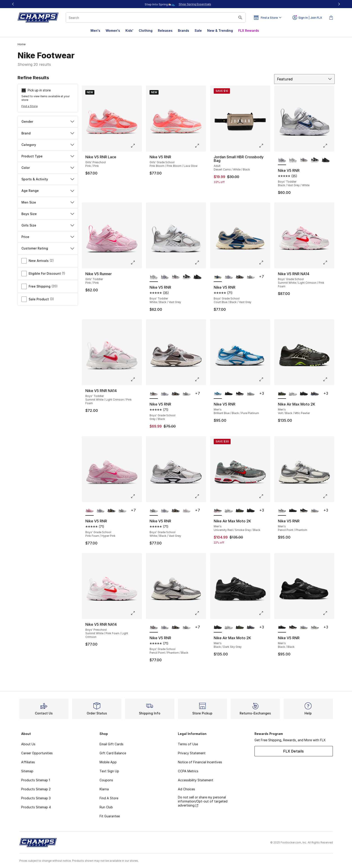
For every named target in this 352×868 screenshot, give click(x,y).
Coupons (106, 780)
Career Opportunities (37, 753)
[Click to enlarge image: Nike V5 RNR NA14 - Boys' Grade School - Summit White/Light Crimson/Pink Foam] (328, 263)
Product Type (48, 156)
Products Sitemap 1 (36, 780)
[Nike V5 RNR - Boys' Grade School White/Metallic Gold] (187, 511)
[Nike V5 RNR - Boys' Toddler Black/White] (315, 160)
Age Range (48, 191)
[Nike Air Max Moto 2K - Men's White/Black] (293, 394)
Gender (48, 121)
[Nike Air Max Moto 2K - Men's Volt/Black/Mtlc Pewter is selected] (282, 394)
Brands (184, 31)
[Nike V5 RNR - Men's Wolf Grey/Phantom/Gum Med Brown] (251, 394)
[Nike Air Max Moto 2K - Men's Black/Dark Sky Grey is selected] (218, 628)
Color (48, 168)
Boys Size (48, 214)
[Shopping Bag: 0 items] (331, 18)
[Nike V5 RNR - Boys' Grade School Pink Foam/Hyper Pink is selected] (90, 511)
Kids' (129, 31)
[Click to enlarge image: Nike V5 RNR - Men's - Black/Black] (328, 613)
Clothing (146, 31)
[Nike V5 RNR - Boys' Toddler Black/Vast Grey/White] (165, 277)
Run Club (106, 807)
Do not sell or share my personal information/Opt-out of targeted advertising (203, 801)
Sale (198, 31)
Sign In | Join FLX (307, 18)
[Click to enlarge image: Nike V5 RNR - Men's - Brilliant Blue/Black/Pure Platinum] (264, 379)
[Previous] (13, 4)
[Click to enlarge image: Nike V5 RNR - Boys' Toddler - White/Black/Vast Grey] (200, 263)
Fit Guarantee (110, 816)
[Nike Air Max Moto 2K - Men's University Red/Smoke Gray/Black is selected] (218, 511)
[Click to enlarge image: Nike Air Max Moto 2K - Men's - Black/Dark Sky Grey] (264, 613)
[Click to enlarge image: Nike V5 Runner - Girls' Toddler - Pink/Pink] (136, 263)
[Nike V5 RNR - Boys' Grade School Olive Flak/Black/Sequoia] (240, 277)
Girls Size (48, 225)
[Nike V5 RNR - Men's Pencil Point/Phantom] (315, 628)
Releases (165, 31)
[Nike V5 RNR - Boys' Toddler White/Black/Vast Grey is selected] (154, 277)
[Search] (156, 18)
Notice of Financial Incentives (200, 762)
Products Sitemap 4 (36, 807)
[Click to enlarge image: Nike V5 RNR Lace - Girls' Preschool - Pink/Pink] (136, 146)
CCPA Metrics (188, 771)
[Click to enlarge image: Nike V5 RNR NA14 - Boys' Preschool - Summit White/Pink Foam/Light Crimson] (136, 613)
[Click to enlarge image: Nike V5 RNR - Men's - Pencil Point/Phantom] (328, 496)
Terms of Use (188, 744)
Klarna (104, 789)
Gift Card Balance (113, 753)
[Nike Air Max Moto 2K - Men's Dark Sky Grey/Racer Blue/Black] (315, 394)
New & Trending (220, 31)
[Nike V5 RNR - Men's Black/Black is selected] (282, 628)
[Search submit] (240, 18)
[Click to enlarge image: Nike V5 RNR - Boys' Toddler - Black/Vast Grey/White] (328, 146)
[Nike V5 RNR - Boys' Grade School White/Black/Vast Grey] (251, 277)
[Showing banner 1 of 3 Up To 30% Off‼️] (176, 4)
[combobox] (156, 18)
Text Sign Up (109, 771)
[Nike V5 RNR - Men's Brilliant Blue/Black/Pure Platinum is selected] (218, 394)
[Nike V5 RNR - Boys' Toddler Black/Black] (326, 160)
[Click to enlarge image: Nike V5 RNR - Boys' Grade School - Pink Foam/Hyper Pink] (136, 496)
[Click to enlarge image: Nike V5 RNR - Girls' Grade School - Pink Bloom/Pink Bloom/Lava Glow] (200, 146)
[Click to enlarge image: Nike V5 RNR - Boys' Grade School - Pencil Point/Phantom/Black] (200, 613)
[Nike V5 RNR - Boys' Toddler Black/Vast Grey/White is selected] (282, 160)
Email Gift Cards (111, 744)
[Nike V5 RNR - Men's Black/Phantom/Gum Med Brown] (240, 394)
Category (48, 145)
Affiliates (28, 762)
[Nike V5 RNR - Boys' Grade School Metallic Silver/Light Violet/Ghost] (229, 277)
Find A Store (109, 798)
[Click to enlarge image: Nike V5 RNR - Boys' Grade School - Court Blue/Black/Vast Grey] (264, 263)
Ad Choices (186, 789)
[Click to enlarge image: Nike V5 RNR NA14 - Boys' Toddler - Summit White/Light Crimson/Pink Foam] (136, 379)
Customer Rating (48, 248)
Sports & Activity (48, 179)
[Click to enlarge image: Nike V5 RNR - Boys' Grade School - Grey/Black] (200, 379)
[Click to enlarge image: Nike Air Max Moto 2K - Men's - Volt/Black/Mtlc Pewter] (328, 379)
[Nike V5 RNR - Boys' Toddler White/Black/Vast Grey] (293, 160)
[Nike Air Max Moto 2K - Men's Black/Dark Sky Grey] (304, 394)
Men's (95, 31)
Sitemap (27, 771)
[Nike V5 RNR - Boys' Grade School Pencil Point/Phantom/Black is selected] (154, 628)
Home (22, 44)
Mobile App (108, 762)
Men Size (48, 202)
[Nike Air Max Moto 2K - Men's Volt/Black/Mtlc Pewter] (240, 511)
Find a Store (30, 106)
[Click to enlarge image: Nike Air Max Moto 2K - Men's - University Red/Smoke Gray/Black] (264, 496)
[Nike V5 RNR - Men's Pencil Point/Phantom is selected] (282, 511)
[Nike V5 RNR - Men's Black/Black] (229, 394)
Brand (48, 133)
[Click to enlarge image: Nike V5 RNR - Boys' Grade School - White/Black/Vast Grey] (200, 496)
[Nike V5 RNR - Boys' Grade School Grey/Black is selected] (154, 394)
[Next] (339, 4)
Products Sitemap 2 (36, 789)
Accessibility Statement (196, 780)
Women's (113, 31)
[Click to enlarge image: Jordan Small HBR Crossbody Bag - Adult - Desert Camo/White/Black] (264, 146)
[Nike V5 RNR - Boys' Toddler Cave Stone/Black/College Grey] (304, 160)
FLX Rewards (249, 31)
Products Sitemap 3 (36, 798)
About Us (28, 744)
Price (48, 237)
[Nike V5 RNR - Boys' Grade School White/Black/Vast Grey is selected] (154, 511)
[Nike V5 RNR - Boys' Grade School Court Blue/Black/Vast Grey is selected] (218, 277)
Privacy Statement (192, 753)
